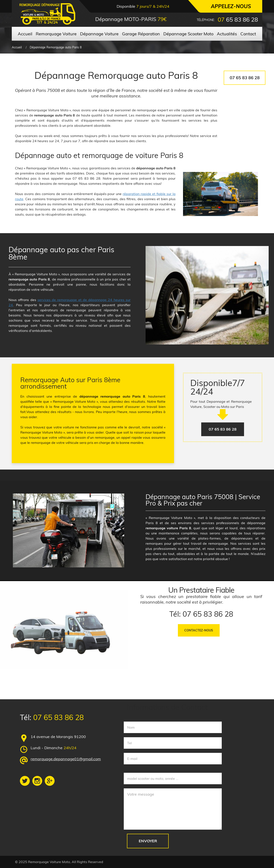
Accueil (17, 47)
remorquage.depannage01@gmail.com (66, 759)
